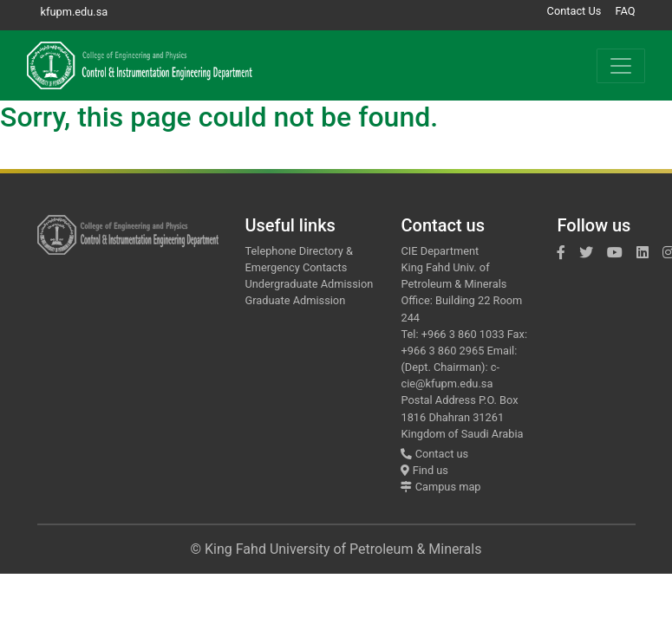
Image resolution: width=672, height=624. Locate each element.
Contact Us (574, 11)
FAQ (625, 11)
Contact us (434, 454)
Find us (424, 470)
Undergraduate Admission (309, 284)
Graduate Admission (295, 300)
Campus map (440, 487)
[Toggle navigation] (621, 66)
